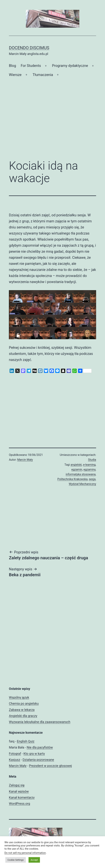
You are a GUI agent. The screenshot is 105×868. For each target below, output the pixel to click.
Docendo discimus (29, 48)
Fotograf (15, 754)
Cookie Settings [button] (16, 860)
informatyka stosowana (81, 474)
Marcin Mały (25, 460)
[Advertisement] (52, 128)
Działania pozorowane (38, 760)
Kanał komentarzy (22, 797)
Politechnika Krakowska (73, 479)
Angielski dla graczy (23, 716)
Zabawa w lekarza (22, 710)
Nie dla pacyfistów (40, 747)
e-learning (89, 465)
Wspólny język (19, 697)
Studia (92, 460)
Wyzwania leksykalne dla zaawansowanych (40, 722)
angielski (76, 465)
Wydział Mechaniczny (82, 484)
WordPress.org (20, 804)
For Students (31, 66)
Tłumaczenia (43, 75)
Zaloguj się (17, 785)
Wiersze (15, 75)
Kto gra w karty (34, 754)
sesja (92, 479)
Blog (12, 66)
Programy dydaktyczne (70, 66)
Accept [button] (34, 860)
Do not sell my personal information (25, 853)
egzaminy (89, 469)
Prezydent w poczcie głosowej (50, 766)
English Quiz (26, 741)
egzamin (77, 469)
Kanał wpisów (19, 791)
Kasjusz (15, 760)
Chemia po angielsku (24, 703)
